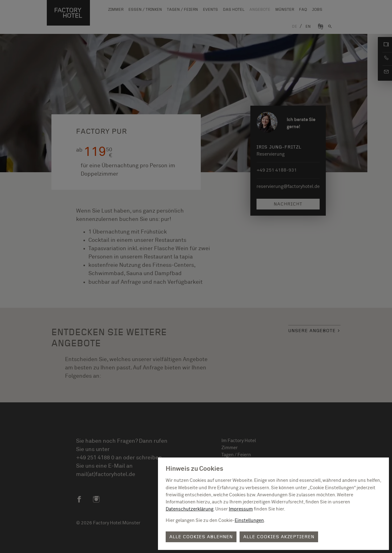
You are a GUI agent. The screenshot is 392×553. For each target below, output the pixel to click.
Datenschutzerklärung (190, 509)
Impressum (241, 509)
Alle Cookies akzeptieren (279, 537)
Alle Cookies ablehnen (201, 537)
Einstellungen (249, 520)
